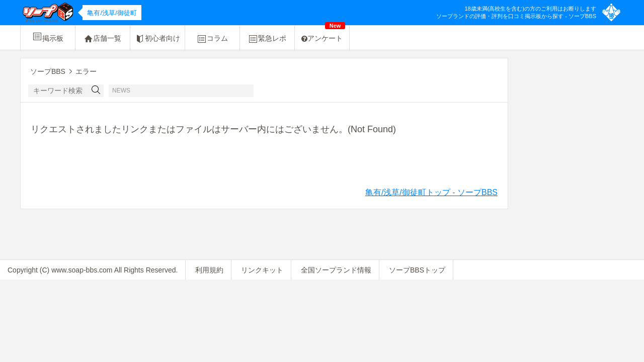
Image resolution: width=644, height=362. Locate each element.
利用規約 (209, 270)
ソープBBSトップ (417, 270)
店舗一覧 (103, 39)
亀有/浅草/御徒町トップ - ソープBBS (431, 192)
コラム (212, 39)
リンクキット (262, 270)
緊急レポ (267, 39)
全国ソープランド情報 (336, 270)
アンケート (323, 34)
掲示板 (48, 37)
